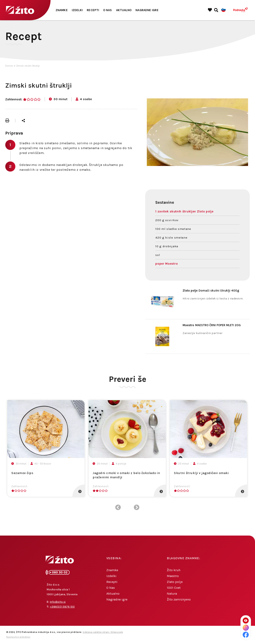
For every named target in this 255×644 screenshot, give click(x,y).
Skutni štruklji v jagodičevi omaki (201, 473)
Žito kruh (174, 570)
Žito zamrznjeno (179, 599)
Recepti (93, 10)
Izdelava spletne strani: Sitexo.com (103, 632)
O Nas (108, 10)
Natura (172, 594)
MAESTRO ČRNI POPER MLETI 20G (212, 325)
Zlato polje (175, 582)
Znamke (62, 10)
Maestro (173, 576)
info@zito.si (58, 602)
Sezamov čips (22, 473)
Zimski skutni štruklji (28, 66)
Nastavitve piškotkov (18, 637)
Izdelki (77, 10)
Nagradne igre (147, 10)
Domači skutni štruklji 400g (211, 291)
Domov (9, 66)
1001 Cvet (174, 588)
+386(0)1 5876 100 (62, 607)
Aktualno (124, 10)
